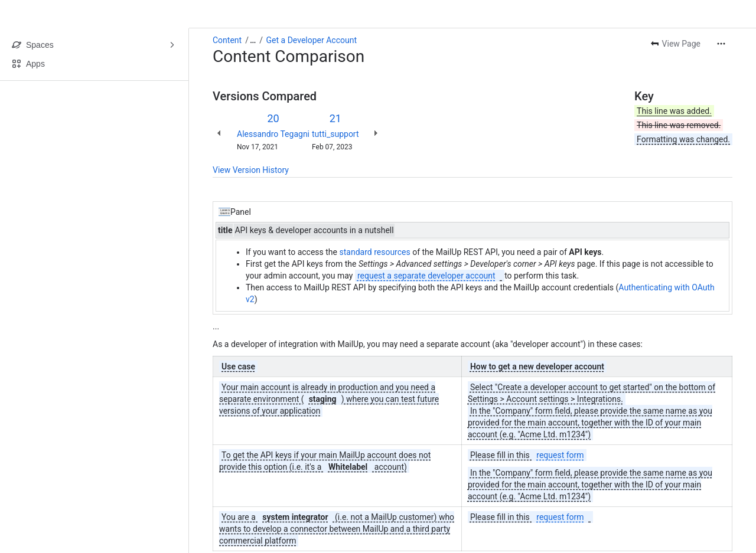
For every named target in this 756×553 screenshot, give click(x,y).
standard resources (374, 252)
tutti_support (335, 134)
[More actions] (721, 44)
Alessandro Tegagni (273, 134)
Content (227, 40)
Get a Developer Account (312, 40)
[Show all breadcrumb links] (253, 40)
